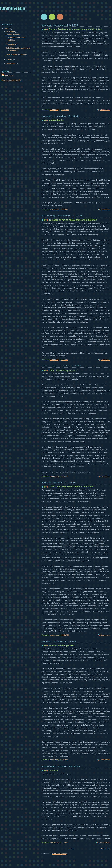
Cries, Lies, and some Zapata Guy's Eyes (71, 487)
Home (71, 849)
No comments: (104, 842)
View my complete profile (11, 80)
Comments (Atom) (60, 854)
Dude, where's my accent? (63, 370)
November (11, 32)
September (11, 63)
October (10, 60)
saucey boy (9, 75)
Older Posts (106, 849)
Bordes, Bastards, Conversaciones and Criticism (75, 29)
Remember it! (56, 120)
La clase (53, 770)
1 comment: (106, 209)
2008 (7, 29)
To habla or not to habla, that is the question (73, 220)
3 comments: (105, 110)
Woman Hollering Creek (62, 645)
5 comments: (105, 760)
